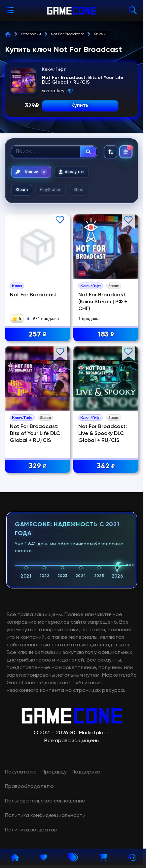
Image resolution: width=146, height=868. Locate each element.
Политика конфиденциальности (45, 816)
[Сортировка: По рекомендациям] (111, 152)
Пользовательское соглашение (45, 801)
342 (106, 466)
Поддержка (86, 772)
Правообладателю (29, 787)
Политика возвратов (31, 830)
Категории (31, 34)
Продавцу (54, 772)
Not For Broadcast (67, 34)
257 (38, 335)
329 (38, 466)
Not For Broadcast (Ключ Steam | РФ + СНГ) (103, 302)
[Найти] (88, 152)
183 (106, 335)
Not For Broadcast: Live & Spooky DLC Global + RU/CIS (103, 434)
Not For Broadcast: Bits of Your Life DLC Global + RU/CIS (35, 434)
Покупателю (21, 772)
